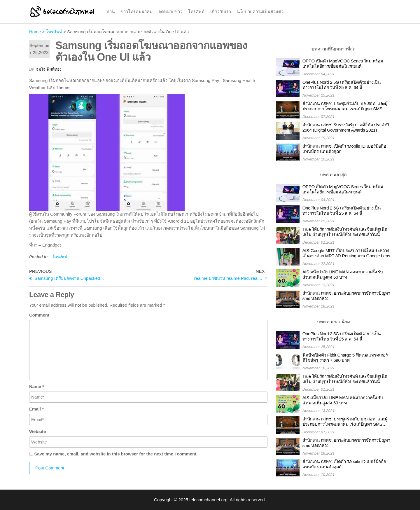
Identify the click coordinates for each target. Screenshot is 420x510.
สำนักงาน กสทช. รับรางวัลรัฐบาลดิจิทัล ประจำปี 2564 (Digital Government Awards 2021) (346, 127)
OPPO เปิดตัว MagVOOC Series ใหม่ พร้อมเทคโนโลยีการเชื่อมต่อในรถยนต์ (343, 63)
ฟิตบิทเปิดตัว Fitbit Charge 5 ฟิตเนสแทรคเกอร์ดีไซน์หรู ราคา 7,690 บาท (345, 358)
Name (37, 386)
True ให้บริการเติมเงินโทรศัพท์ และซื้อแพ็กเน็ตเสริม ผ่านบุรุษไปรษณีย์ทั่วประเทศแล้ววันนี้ (345, 232)
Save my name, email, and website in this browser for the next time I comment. (116, 454)
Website (37, 431)
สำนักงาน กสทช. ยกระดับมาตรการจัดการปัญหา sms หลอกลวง (346, 296)
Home (35, 32)
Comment (39, 315)
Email (36, 409)
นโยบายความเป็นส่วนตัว (260, 12)
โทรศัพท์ (196, 12)
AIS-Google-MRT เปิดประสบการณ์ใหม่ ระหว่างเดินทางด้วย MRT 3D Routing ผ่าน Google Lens (346, 253)
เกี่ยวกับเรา (221, 12)
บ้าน (111, 12)
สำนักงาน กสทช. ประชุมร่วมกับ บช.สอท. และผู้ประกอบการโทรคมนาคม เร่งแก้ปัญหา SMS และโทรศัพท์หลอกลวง (345, 106)
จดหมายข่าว (170, 12)
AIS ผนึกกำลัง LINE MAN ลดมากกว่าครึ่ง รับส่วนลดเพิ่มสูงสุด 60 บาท (343, 274)
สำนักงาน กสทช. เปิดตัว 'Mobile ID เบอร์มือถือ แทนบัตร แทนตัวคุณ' (344, 149)
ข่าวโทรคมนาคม (136, 12)
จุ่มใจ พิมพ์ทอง (49, 69)
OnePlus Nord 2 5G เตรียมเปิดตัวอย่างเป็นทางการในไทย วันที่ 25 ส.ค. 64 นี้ (342, 85)
